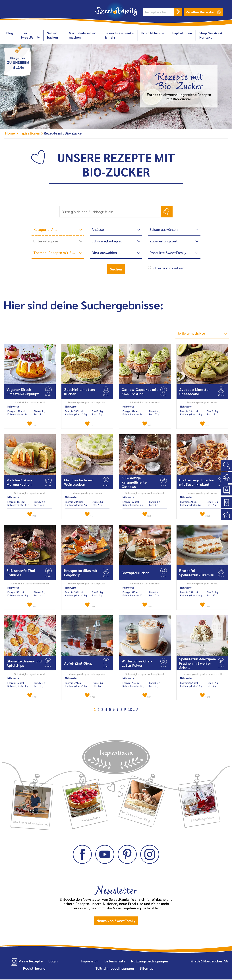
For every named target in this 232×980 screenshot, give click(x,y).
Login (53, 962)
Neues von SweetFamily (116, 921)
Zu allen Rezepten (203, 12)
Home (11, 133)
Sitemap (147, 969)
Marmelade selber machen (82, 35)
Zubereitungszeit (164, 241)
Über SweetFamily (30, 35)
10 (130, 710)
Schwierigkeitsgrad (107, 241)
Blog (10, 33)
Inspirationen (182, 33)
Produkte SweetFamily (168, 253)
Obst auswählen (104, 253)
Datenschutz (115, 962)
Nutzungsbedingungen (150, 962)
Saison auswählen (164, 229)
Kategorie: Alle (45, 229)
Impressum (90, 962)
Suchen (116, 269)
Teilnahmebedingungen (115, 969)
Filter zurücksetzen (166, 268)
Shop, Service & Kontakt (211, 35)
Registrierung (34, 969)
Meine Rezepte (31, 962)
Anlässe (98, 229)
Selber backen (52, 35)
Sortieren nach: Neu (194, 333)
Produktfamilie (153, 33)
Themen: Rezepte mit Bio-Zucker (59, 253)
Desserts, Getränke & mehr (119, 35)
